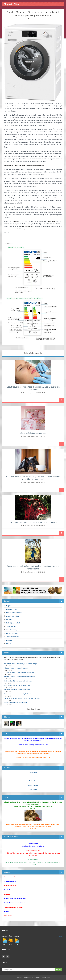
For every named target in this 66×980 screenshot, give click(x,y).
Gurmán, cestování (12, 633)
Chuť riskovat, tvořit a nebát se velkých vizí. (17, 685)
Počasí (60, 936)
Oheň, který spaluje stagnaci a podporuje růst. (18, 681)
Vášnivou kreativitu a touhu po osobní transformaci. (19, 672)
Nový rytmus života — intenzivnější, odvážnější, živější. (20, 664)
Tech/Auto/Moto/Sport (13, 637)
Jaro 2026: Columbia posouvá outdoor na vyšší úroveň (33, 523)
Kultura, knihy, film (12, 609)
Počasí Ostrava (33, 785)
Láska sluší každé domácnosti (33, 433)
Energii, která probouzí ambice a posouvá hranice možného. (22, 698)
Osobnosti (9, 620)
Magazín (9, 606)
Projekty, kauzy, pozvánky (14, 613)
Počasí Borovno (33, 790)
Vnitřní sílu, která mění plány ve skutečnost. (17, 690)
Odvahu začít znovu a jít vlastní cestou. (16, 703)
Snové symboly (11, 626)
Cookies (9, 644)
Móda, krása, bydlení (34, 19)
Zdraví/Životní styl (12, 630)
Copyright (19, 978)
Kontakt (38, 978)
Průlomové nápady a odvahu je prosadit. (16, 668)
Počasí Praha (33, 772)
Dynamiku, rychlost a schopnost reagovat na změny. (19, 677)
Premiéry (9, 640)
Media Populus (46, 978)
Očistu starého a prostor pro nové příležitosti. (17, 694)
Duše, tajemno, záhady (13, 623)
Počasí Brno (33, 781)
